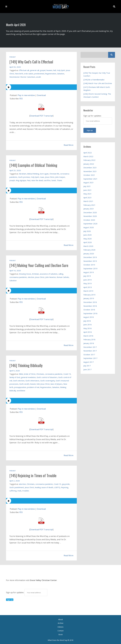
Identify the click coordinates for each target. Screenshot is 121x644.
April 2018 (88, 332)
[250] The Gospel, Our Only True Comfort (97, 74)
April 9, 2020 (15, 370)
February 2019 (89, 295)
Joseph (12, 180)
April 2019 (88, 287)
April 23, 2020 (15, 170)
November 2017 (90, 351)
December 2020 (90, 212)
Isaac (43, 177)
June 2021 (88, 190)
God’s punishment (17, 487)
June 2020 (88, 235)
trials (20, 490)
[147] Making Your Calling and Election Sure (40, 265)
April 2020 (88, 242)
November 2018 (90, 306)
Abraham (23, 173)
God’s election (27, 380)
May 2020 (88, 239)
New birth (19, 73)
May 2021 (88, 194)
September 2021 (90, 179)
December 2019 (90, 257)
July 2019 (87, 276)
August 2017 (89, 362)
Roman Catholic (64, 277)
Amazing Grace (25, 273)
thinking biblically (24, 390)
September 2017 (90, 358)
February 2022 (89, 160)
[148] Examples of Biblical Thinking (34, 165)
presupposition (32, 387)
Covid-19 (58, 483)
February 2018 (89, 339)
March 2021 (88, 201)
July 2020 (87, 231)
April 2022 (88, 153)
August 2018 (89, 317)
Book (61, 634)
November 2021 (90, 171)
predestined (40, 73)
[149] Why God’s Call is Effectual (32, 62)
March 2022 (88, 156)
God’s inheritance (41, 380)
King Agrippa (21, 180)
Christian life (55, 173)
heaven (50, 70)
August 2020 (89, 227)
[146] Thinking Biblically (26, 365)
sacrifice (48, 180)
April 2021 (88, 198)
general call (35, 70)
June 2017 (88, 369)
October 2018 (89, 310)
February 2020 (89, 250)
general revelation (32, 377)
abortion (22, 483)
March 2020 (88, 246)
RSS (21, 98)
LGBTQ (58, 487)
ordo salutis (29, 73)
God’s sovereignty (56, 380)
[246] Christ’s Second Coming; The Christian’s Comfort (97, 95)
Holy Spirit (61, 70)
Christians (40, 373)
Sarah (54, 180)
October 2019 (89, 265)
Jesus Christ (51, 177)
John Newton (51, 277)
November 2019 (90, 261)
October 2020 (89, 220)
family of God (18, 377)
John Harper (61, 177)
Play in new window (26, 95)
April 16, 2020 (15, 270)
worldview (36, 390)
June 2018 (88, 325)
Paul (29, 180)
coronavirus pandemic (18, 277)
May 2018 (88, 328)
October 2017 (89, 355)
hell (55, 70)
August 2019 (89, 272)
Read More (69, 145)
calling (62, 273)
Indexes (60, 626)
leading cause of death (45, 487)
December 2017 (90, 347)
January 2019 (89, 298)
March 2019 (88, 291)
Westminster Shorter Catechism (23, 77)
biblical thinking (33, 173)
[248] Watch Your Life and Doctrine (98, 83)
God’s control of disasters (51, 377)
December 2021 (90, 168)
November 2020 (90, 216)
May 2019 (88, 283)
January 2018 (89, 343)
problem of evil (45, 387)
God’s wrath (33, 383)
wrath (39, 77)
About (61, 619)
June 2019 (88, 280)
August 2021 (89, 182)
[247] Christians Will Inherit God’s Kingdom (97, 89)
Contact (61, 630)
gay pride (66, 483)
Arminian (36, 273)
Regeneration (51, 73)
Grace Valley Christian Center (43, 580)
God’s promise (24, 177)
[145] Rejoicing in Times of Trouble (33, 475)
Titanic (60, 180)
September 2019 (90, 269)
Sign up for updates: (27, 592)
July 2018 (87, 321)
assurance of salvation (49, 273)
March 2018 (88, 336)
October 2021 (89, 175)
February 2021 (89, 205)
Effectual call (24, 70)
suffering (13, 490)
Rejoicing (65, 487)
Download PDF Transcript (41, 116)
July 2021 (87, 186)
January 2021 (89, 209)
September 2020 (90, 224)
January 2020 (89, 254)
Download (42, 95)
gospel (43, 70)
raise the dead (38, 180)
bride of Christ (30, 373)
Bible (21, 373)
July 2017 (87, 366)
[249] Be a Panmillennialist (94, 80)
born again (44, 173)
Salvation (61, 73)
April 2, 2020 (15, 480)
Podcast (13, 57)
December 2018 (90, 302)
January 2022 (89, 164)
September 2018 (90, 313)
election (31, 277)
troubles (26, 490)
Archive (61, 623)
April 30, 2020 (15, 67)
